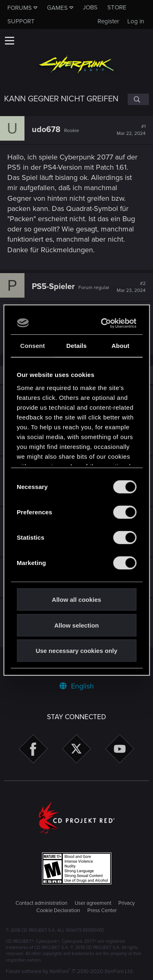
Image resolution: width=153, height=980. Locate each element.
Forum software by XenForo (70, 971)
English (77, 686)
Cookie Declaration (58, 910)
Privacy (126, 903)
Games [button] (57, 8)
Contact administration (41, 903)
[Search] (138, 99)
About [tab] (120, 346)
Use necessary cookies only (76, 651)
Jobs (90, 7)
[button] (9, 40)
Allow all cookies (76, 600)
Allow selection (76, 625)
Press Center (102, 910)
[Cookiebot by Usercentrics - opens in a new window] (104, 323)
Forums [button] (20, 8)
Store (117, 7)
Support (21, 21)
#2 (131, 287)
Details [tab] (77, 346)
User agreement (93, 903)
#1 (131, 130)
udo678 (46, 130)
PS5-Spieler (53, 287)
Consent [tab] (32, 346)
